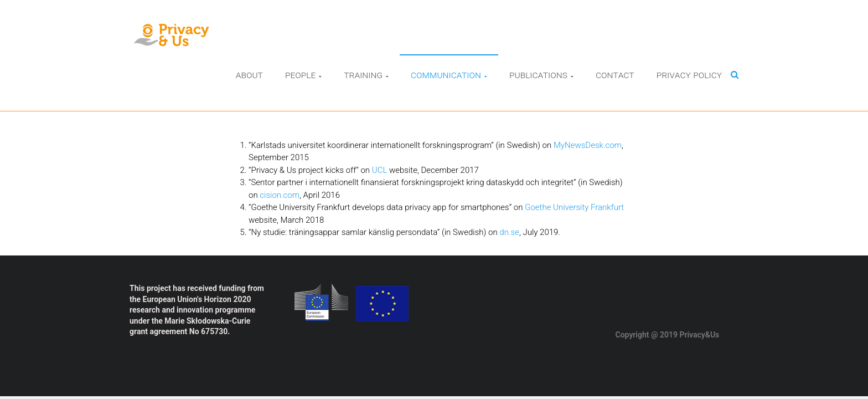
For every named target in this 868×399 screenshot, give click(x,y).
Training (363, 75)
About (249, 75)
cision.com (280, 195)
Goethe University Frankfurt (574, 207)
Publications (538, 75)
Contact (615, 75)
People (300, 75)
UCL (380, 170)
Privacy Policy (689, 75)
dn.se (509, 232)
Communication (446, 75)
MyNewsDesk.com (588, 145)
